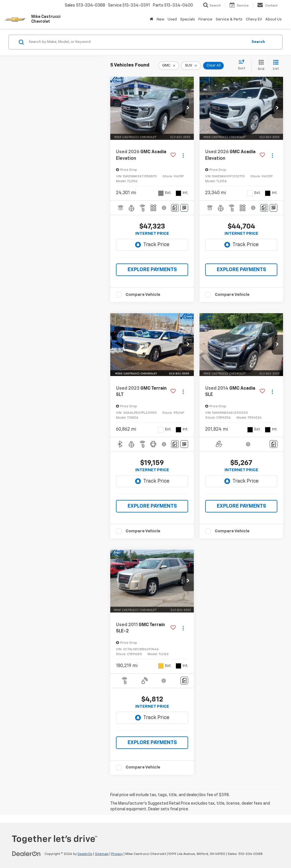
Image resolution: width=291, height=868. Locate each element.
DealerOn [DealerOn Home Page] (85, 854)
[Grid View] (260, 66)
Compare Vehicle (143, 295)
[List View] (276, 66)
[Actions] (183, 155)
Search (258, 42)
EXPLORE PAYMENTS (152, 270)
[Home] (151, 20)
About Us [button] (274, 19)
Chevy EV (254, 19)
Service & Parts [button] (229, 19)
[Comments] (175, 208)
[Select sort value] (243, 65)
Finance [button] (205, 19)
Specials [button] (188, 19)
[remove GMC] (169, 66)
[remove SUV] (191, 66)
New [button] (160, 19)
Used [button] (172, 19)
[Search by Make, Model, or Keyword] (137, 42)
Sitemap (102, 854)
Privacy (117, 854)
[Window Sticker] (184, 208)
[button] (188, 108)
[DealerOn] (26, 854)
